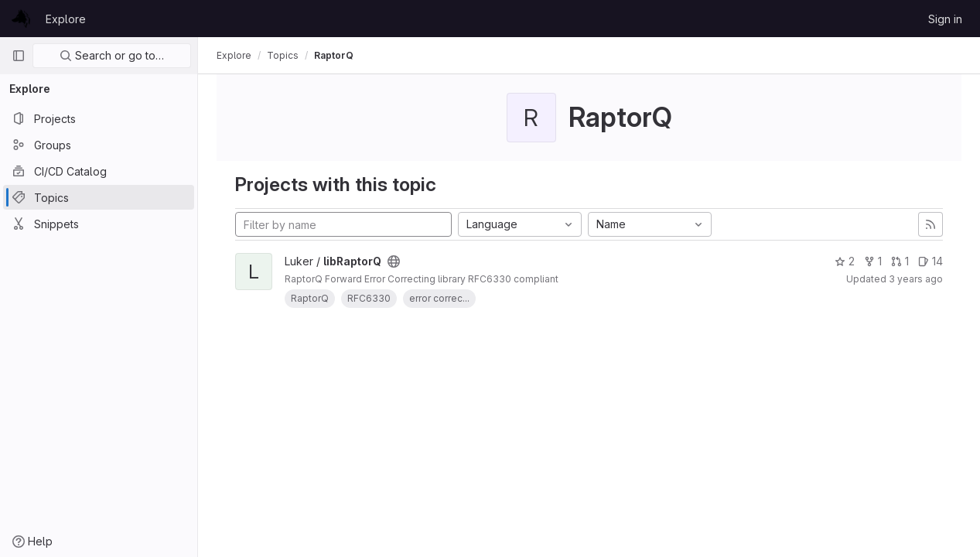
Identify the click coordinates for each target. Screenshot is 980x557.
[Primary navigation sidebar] (19, 56)
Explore (66, 19)
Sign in (945, 19)
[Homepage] (21, 19)
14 (930, 261)
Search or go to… (112, 55)
